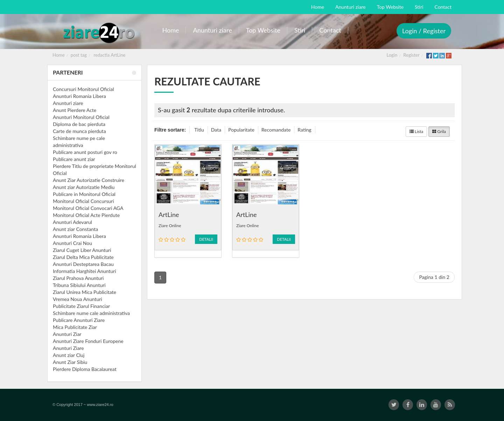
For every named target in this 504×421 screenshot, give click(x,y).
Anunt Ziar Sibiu (70, 362)
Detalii (206, 239)
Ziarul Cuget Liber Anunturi (82, 250)
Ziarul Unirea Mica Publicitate (85, 292)
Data (216, 130)
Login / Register (424, 31)
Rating (304, 130)
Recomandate (276, 130)
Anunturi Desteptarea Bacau (83, 264)
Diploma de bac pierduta (79, 124)
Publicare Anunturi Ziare (79, 320)
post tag (79, 55)
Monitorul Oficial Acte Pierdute (86, 215)
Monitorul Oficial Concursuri (83, 201)
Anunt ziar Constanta (75, 229)
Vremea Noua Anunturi (78, 299)
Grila (439, 131)
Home (59, 55)
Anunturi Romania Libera (79, 96)
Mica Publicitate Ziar (75, 327)
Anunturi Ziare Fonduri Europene (88, 341)
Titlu (199, 130)
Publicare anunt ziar (74, 159)
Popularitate (241, 130)
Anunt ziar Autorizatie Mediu (84, 187)
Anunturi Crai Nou (72, 243)
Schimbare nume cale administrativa (91, 313)
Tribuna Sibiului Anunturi (79, 285)
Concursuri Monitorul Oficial (83, 89)
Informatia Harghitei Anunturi (85, 271)
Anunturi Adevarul (72, 222)
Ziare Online (170, 226)
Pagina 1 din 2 (434, 277)
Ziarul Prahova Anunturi (78, 278)
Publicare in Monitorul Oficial (84, 194)
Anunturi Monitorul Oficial (81, 117)
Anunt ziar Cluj (69, 355)
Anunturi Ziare (68, 348)
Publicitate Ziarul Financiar (81, 306)
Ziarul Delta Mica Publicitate (83, 257)
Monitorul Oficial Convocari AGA (88, 208)
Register (411, 55)
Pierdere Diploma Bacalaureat (85, 369)
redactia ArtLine (110, 55)
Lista (416, 131)
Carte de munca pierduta (79, 131)
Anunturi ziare (68, 103)
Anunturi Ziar (67, 334)
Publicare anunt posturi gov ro (85, 152)
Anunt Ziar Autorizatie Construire (89, 180)
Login (392, 55)
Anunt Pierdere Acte (75, 110)
